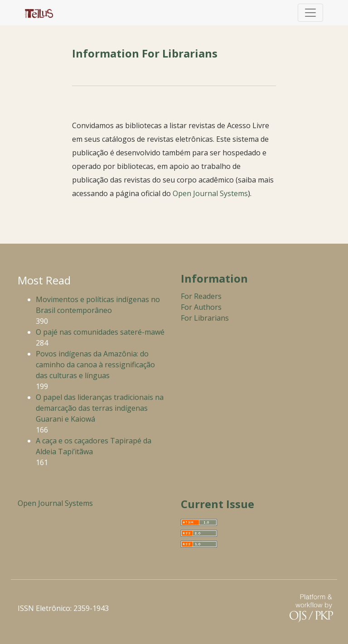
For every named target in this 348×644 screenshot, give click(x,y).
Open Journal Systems (210, 193)
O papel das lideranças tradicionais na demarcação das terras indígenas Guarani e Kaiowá (100, 408)
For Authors (201, 307)
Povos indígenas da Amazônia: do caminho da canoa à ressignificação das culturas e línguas (95, 365)
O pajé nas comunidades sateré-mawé (100, 332)
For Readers (201, 296)
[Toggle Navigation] (310, 13)
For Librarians (205, 318)
